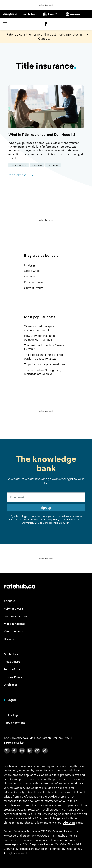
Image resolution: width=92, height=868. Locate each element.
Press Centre (12, 662)
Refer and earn (13, 609)
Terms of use (12, 669)
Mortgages (53, 165)
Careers (9, 639)
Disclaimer (11, 685)
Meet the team (13, 631)
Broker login (11, 715)
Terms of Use (31, 519)
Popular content (14, 723)
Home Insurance (18, 165)
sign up (46, 508)
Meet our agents (14, 624)
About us (10, 601)
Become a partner (15, 616)
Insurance (37, 165)
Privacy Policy (52, 519)
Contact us (67, 519)
